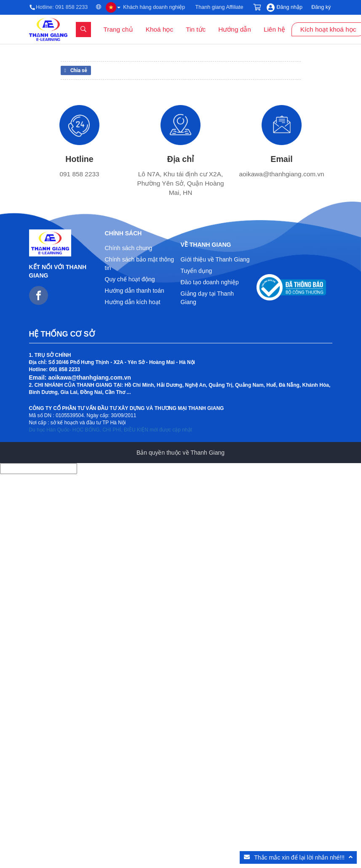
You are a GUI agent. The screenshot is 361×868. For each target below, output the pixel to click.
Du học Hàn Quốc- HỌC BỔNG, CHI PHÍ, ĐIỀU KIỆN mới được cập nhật (111, 430)
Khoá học (159, 29)
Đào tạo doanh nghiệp (210, 282)
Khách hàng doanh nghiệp (154, 7)
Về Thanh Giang (206, 245)
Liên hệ (274, 29)
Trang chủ (118, 29)
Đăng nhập (290, 7)
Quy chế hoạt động (130, 279)
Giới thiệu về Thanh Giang (215, 259)
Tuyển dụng (197, 271)
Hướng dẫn (235, 29)
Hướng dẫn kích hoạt (133, 302)
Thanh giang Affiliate (219, 7)
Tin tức (196, 29)
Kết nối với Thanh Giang (58, 271)
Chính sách (123, 233)
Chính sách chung (129, 248)
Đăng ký (321, 7)
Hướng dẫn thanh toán (135, 291)
